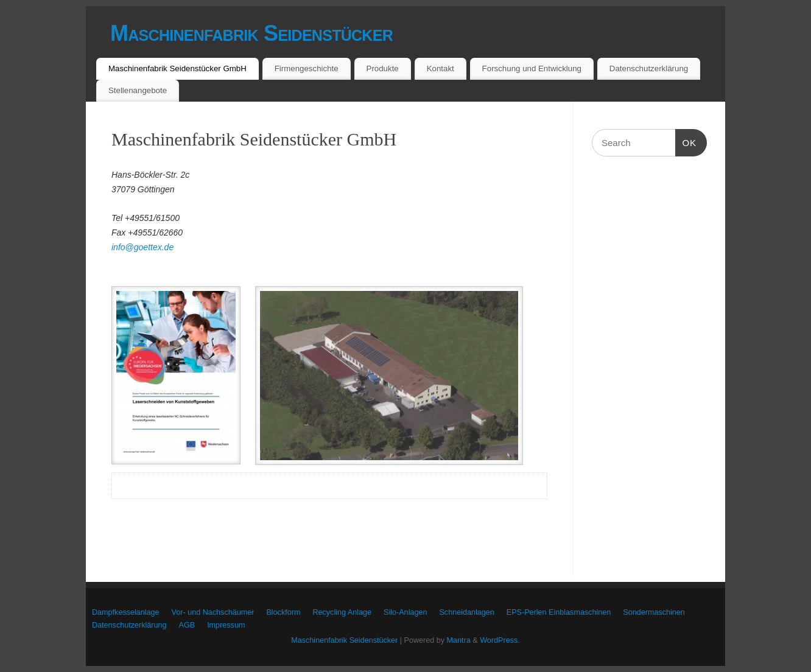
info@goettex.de (142, 247)
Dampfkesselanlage (126, 612)
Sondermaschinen (654, 612)
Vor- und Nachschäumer (213, 612)
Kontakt (441, 68)
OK (686, 143)
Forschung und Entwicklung (532, 68)
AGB (187, 625)
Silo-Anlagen (405, 612)
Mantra (459, 640)
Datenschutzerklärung (649, 68)
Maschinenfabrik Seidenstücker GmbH (177, 68)
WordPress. (500, 640)
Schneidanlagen (466, 612)
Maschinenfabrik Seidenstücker (251, 33)
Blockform (283, 612)
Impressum (226, 625)
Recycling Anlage (342, 612)
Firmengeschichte (307, 68)
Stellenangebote (138, 90)
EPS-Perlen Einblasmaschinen (559, 612)
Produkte (383, 68)
